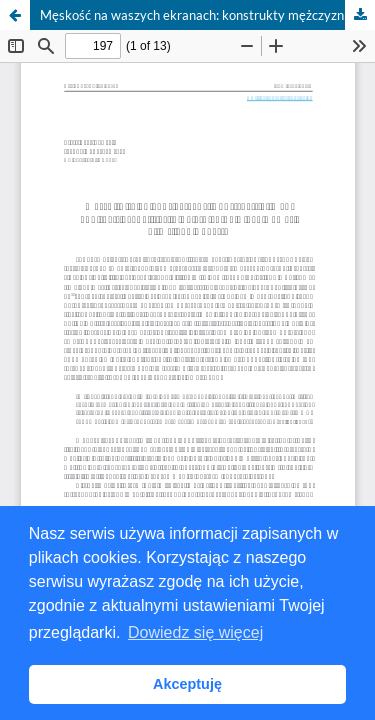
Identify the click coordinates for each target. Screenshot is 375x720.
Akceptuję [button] (187, 684)
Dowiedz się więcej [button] (195, 632)
